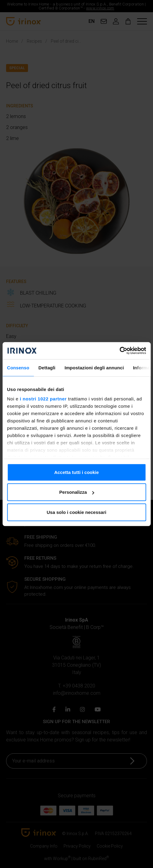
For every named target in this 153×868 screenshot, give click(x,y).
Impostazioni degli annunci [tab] (94, 367)
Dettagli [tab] (47, 367)
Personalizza (77, 492)
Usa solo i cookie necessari (77, 512)
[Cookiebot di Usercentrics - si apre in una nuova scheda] (119, 351)
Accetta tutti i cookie (76, 472)
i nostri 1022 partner (43, 399)
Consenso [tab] (18, 367)
